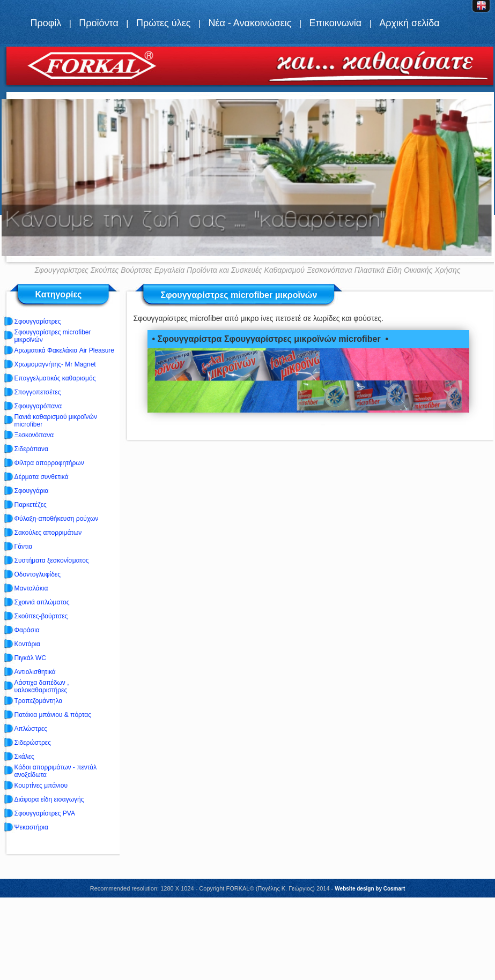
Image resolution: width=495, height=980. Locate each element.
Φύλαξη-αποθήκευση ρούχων (57, 519)
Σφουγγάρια (32, 491)
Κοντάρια (27, 644)
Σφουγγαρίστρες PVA (45, 813)
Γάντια (24, 547)
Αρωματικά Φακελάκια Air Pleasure (65, 350)
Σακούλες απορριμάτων (48, 533)
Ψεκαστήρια (31, 827)
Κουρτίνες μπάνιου (41, 786)
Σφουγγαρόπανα (38, 406)
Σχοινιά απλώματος (42, 602)
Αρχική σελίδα (409, 23)
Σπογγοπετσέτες (38, 392)
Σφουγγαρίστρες (38, 321)
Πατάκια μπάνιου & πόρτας (53, 715)
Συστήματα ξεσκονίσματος (52, 560)
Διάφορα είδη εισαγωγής (49, 799)
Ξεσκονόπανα (34, 435)
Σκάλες (24, 757)
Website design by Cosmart (370, 889)
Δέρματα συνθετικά (42, 477)
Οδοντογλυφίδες (38, 574)
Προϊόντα (99, 23)
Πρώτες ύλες (163, 23)
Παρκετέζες (31, 505)
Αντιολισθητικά (35, 672)
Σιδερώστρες (33, 743)
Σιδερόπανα (31, 449)
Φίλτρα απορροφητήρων (49, 463)
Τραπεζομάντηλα (39, 701)
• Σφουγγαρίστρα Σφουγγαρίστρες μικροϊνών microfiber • (270, 339)
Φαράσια (27, 630)
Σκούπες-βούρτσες (41, 616)
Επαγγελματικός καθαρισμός (55, 378)
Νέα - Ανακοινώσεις (250, 23)
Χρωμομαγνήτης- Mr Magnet (55, 364)
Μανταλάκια (31, 588)
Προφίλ (46, 23)
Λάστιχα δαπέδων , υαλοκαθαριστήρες (42, 686)
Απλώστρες (31, 729)
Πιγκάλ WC (30, 658)
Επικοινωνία (336, 23)
